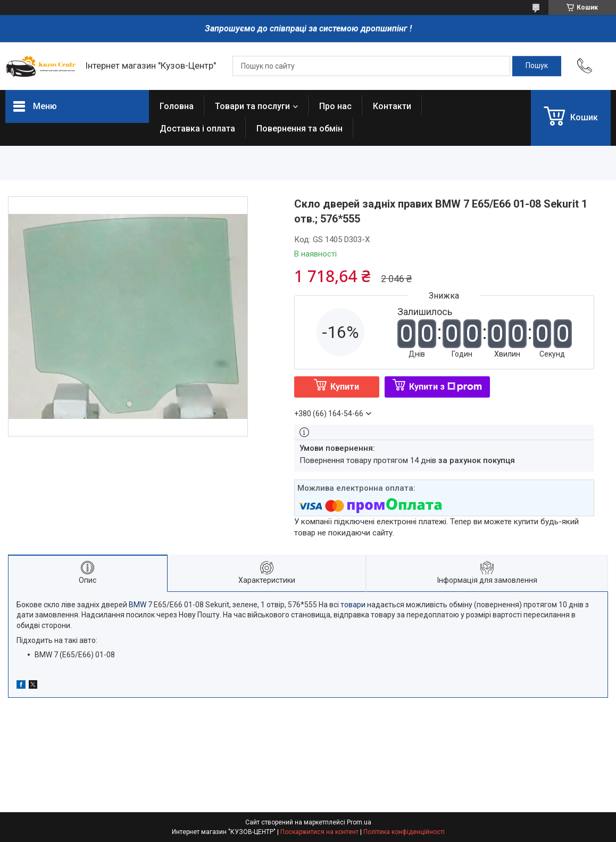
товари (353, 605)
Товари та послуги (252, 106)
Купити (345, 387)
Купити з (446, 387)
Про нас (335, 106)
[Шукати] (537, 66)
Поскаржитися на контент (319, 832)
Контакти (392, 106)
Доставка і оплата (197, 129)
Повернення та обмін (299, 129)
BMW (138, 605)
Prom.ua (359, 822)
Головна (177, 106)
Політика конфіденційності (404, 832)
